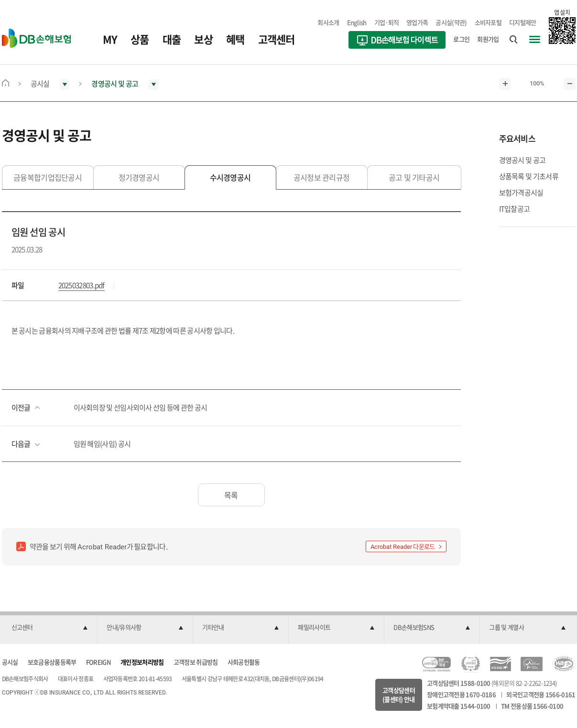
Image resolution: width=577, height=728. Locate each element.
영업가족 (417, 22)
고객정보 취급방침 (196, 662)
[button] (50, 628)
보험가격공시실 (521, 193)
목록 (231, 495)
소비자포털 (488, 22)
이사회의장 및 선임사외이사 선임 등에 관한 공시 (141, 407)
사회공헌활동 (244, 662)
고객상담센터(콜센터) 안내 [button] (399, 695)
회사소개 (328, 22)
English (357, 22)
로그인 (461, 39)
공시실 (10, 662)
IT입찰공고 (515, 209)
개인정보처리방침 (142, 662)
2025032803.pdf (82, 285)
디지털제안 (523, 22)
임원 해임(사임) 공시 (102, 444)
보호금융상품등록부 (52, 662)
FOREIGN (98, 662)
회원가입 (488, 39)
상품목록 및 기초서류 (529, 176)
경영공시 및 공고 (523, 160)
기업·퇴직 (387, 22)
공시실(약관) (451, 22)
